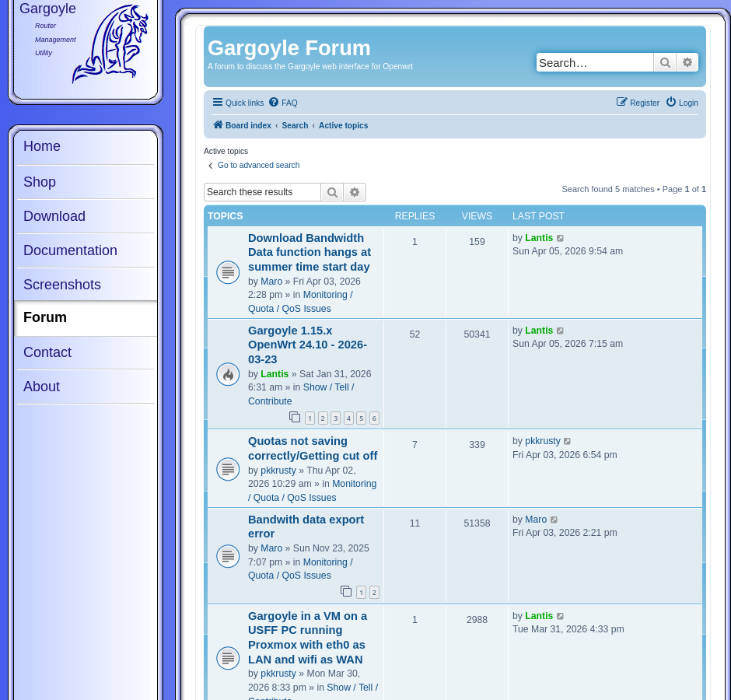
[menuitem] (282, 103)
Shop (40, 182)
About (42, 387)
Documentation (70, 250)
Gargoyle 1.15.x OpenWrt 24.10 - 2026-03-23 (308, 345)
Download (54, 216)
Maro (271, 282)
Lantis (539, 238)
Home (42, 146)
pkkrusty (278, 471)
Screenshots (62, 285)
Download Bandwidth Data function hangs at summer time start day (310, 252)
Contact (47, 352)
